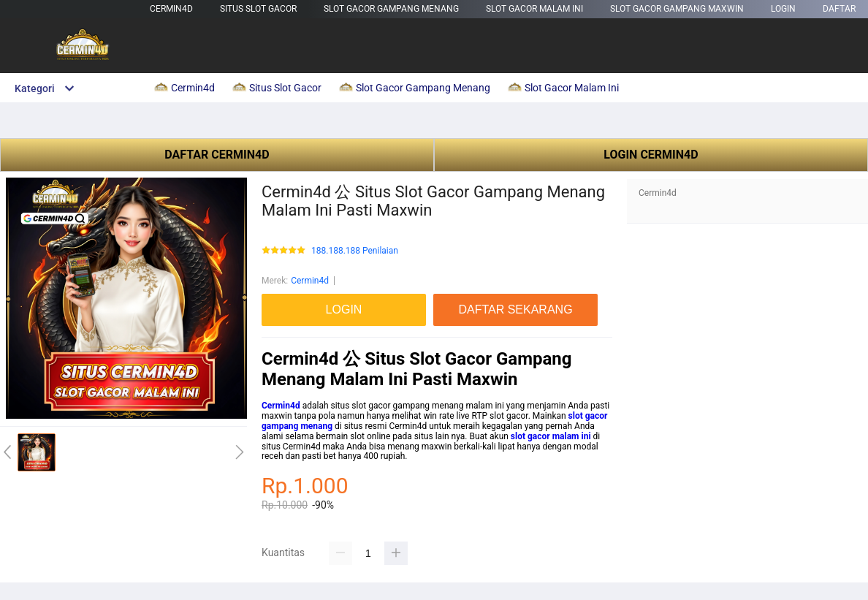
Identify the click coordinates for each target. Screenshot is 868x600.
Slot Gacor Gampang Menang (391, 9)
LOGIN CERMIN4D (651, 155)
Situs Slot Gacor (258, 9)
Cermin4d (171, 9)
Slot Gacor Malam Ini (534, 9)
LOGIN (783, 9)
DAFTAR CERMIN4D (217, 155)
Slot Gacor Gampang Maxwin (677, 9)
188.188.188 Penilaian (355, 251)
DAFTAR (839, 9)
